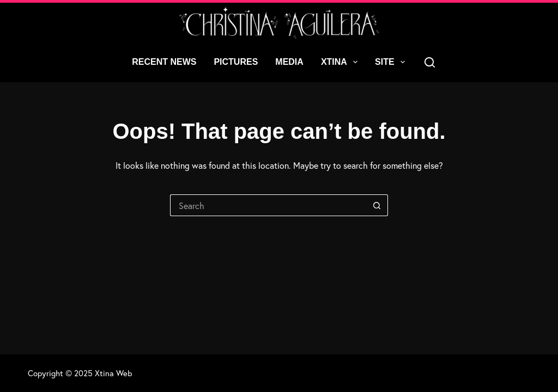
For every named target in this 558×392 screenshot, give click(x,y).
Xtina (341, 62)
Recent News (164, 62)
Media (289, 62)
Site (392, 62)
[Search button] (377, 205)
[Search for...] (268, 205)
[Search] (430, 62)
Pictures (236, 62)
